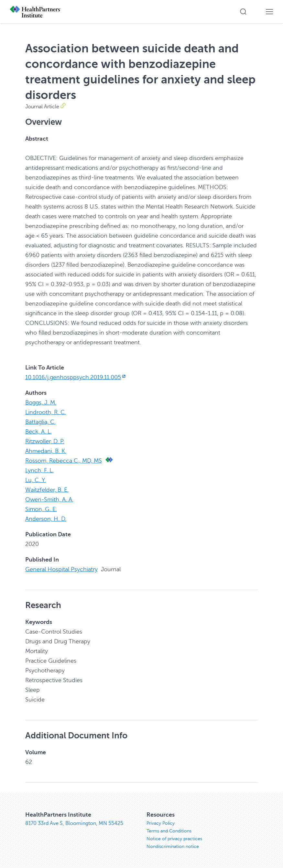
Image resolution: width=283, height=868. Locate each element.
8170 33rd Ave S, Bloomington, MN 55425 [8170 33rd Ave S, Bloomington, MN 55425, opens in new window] (74, 823)
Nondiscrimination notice (173, 847)
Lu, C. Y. (36, 480)
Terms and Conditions (169, 831)
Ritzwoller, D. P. (45, 441)
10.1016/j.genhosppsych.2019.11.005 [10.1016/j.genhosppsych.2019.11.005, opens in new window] (76, 377)
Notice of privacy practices (174, 839)
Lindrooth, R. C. (46, 412)
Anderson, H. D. (46, 519)
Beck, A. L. (38, 432)
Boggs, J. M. (41, 402)
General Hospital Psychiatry (61, 569)
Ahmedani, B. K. (46, 451)
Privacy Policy (161, 823)
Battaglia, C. (40, 422)
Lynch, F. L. (39, 470)
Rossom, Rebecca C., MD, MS (64, 461)
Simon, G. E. (41, 509)
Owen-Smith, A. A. (49, 499)
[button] (243, 12)
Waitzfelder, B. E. (47, 490)
